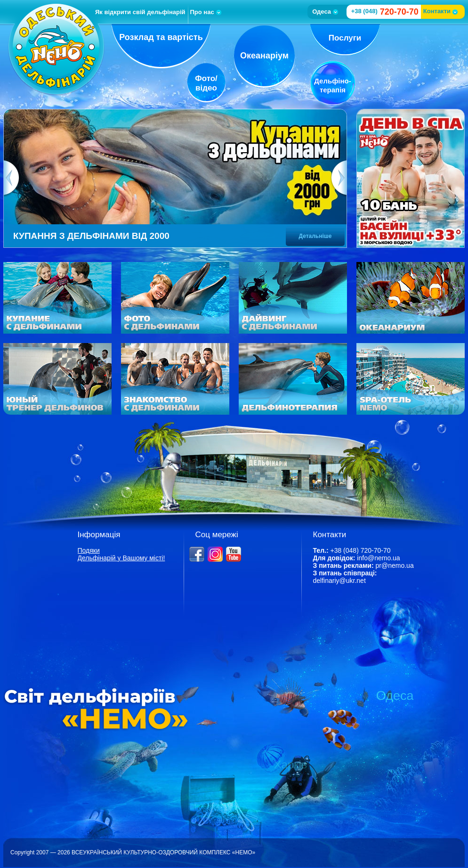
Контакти (440, 11)
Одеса (325, 12)
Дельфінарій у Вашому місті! (121, 558)
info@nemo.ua (378, 558)
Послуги (345, 38)
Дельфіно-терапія (332, 85)
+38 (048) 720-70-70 (360, 550)
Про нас (206, 12)
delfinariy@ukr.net (339, 581)
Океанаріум (264, 56)
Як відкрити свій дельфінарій (140, 12)
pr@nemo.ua (395, 565)
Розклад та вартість (161, 37)
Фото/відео (206, 83)
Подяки (89, 550)
